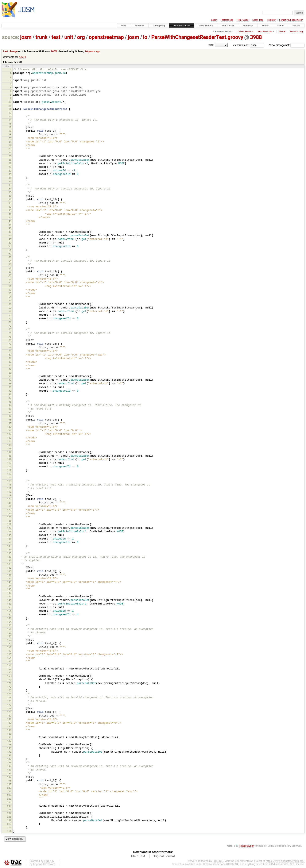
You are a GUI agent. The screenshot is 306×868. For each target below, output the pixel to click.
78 (10, 347)
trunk (41, 37)
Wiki (124, 26)
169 (9, 676)
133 (9, 546)
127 (9, 524)
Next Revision (265, 32)
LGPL (292, 864)
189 (9, 748)
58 (10, 275)
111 (9, 466)
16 (10, 124)
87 (10, 380)
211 (9, 827)
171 (9, 683)
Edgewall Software (44, 864)
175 (9, 698)
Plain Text (138, 856)
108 (9, 456)
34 (10, 189)
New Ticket (228, 26)
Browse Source (182, 26)
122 (9, 506)
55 (10, 264)
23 (10, 149)
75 (10, 337)
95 (10, 409)
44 (10, 225)
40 (10, 210)
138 (9, 564)
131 (9, 539)
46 (10, 232)
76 (10, 340)
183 (9, 726)
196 (9, 773)
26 (10, 160)
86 (10, 376)
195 (9, 770)
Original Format (164, 856)
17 (10, 127)
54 (10, 261)
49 (10, 243)
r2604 (22, 57)
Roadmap (248, 26)
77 (10, 344)
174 (9, 694)
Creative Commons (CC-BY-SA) (221, 864)
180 (9, 716)
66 (10, 304)
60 (10, 283)
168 (9, 672)
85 (10, 373)
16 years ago (92, 51)
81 (10, 358)
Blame (282, 32)
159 (9, 640)
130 (9, 535)
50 (10, 246)
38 (10, 203)
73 (10, 329)
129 (9, 531)
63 (10, 293)
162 (9, 651)
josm (26, 37)
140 (9, 571)
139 (9, 568)
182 (9, 723)
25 (10, 156)
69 (10, 315)
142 (9, 579)
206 (9, 810)
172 (9, 687)
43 (10, 221)
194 (9, 766)
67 (10, 308)
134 (9, 550)
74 (10, 333)
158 (9, 636)
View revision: (241, 45)
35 (10, 192)
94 (10, 405)
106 (9, 449)
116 (9, 485)
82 (10, 362)
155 (9, 625)
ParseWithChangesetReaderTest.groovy (197, 37)
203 (9, 799)
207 (9, 813)
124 (9, 514)
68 (10, 311)
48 (10, 239)
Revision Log (296, 32)
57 (10, 272)
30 (10, 174)
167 (9, 669)
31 (10, 178)
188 (9, 745)
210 (9, 824)
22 (10, 145)
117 (9, 488)
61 (10, 286)
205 (9, 806)
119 (9, 495)
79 (10, 351)
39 (10, 207)
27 (10, 163)
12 (10, 109)
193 (9, 763)
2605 (54, 51)
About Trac (258, 20)
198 (9, 781)
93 (10, 402)
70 (10, 319)
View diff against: (287, 45)
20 (10, 138)
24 (10, 153)
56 (10, 268)
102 (9, 434)
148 (9, 600)
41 (10, 214)
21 (10, 142)
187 (9, 741)
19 (10, 134)
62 (10, 290)
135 (9, 553)
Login (214, 20)
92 (10, 398)
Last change (10, 51)
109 (9, 459)
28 (10, 167)
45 (10, 228)
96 (10, 412)
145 (9, 589)
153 (9, 618)
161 (9, 647)
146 (9, 593)
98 (10, 420)
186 (9, 737)
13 (10, 113)
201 (9, 791)
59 (10, 279)
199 (9, 784)
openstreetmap (106, 37)
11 (10, 106)
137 (9, 560)
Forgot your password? (291, 20)
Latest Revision (246, 32)
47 (10, 235)
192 (9, 759)
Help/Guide (243, 20)
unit (69, 37)
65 (10, 300)
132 (9, 542)
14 (10, 116)
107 (9, 452)
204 (9, 802)
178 (9, 708)
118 (9, 492)
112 (9, 470)
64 (10, 297)
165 (9, 661)
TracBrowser (246, 846)
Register (271, 20)
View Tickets (206, 26)
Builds (265, 26)
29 (10, 171)
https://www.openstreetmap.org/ (285, 861)
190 (9, 752)
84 (10, 369)
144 (9, 586)
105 (9, 445)
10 (10, 102)
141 (9, 575)
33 (10, 185)
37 (10, 199)
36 (10, 196)
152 (9, 615)
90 (10, 391)
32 (10, 181)
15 (10, 120)
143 (9, 582)
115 (9, 481)
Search (296, 26)
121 (9, 503)
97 (10, 416)
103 (9, 438)
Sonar (281, 26)
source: (11, 37)
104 (9, 441)
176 (9, 701)
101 (9, 430)
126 (9, 521)
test (56, 37)
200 (9, 788)
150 (9, 607)
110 (9, 463)
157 (9, 633)
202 (9, 795)
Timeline (139, 26)
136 (9, 557)
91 (10, 394)
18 (10, 131)
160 (9, 644)
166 (9, 665)
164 (9, 658)
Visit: (211, 45)
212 (9, 831)
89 (10, 387)
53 (10, 257)
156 (9, 629)
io (145, 37)
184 (9, 730)
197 (9, 777)
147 (9, 596)
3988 (256, 37)
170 (9, 680)
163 (9, 654)
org (81, 37)
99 (10, 423)
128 (9, 528)
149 (9, 604)
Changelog (159, 26)
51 (10, 250)
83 (10, 365)
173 (9, 690)
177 (9, 705)
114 (9, 477)
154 (9, 622)
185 (9, 734)
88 (10, 384)
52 (10, 254)
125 (9, 517)
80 (10, 355)
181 (9, 719)
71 (10, 322)
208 (9, 817)
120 (9, 499)
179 (9, 712)
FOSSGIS (218, 861)
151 (9, 611)
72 (10, 326)
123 (9, 510)
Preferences (227, 20)
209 (9, 820)
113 (9, 474)
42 (10, 218)
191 (9, 755)
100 (9, 427)
